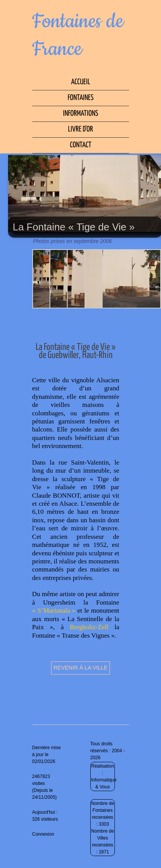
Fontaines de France (78, 35)
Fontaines (80, 98)
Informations (80, 114)
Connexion (43, 834)
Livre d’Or (80, 129)
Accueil (81, 82)
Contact (81, 145)
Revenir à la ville (80, 668)
